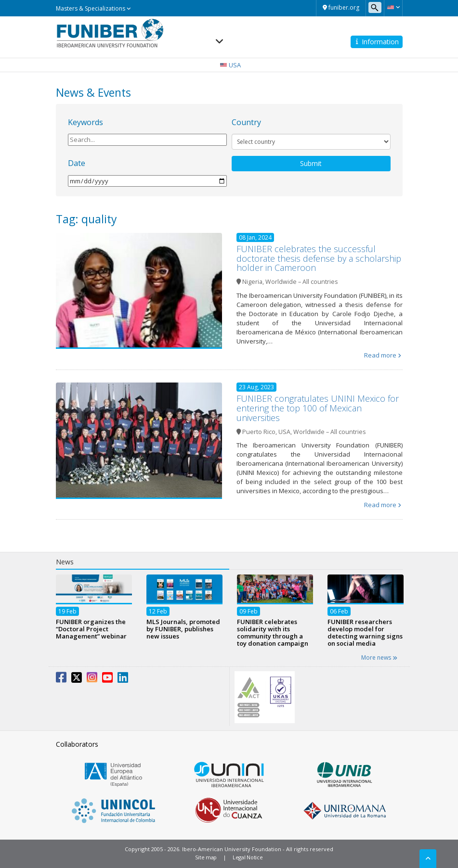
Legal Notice (248, 857)
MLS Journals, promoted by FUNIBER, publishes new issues (183, 629)
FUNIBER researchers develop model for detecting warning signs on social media (365, 632)
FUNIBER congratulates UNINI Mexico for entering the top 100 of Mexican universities (318, 408)
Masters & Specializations (93, 8)
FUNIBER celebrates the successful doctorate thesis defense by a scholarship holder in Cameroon (319, 258)
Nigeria (252, 282)
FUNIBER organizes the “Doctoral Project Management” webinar (91, 629)
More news (379, 657)
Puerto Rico (259, 432)
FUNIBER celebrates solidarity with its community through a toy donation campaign (273, 632)
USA (284, 432)
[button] (393, 7)
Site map (206, 857)
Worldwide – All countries (301, 282)
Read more (380, 355)
